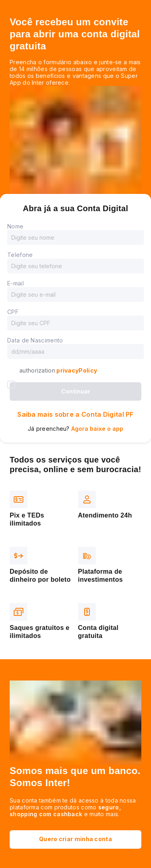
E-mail (16, 283)
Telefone (20, 255)
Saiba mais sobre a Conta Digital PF (75, 414)
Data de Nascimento (35, 340)
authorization (58, 370)
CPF (13, 312)
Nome (15, 226)
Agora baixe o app (97, 429)
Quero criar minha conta (75, 839)
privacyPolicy (76, 370)
